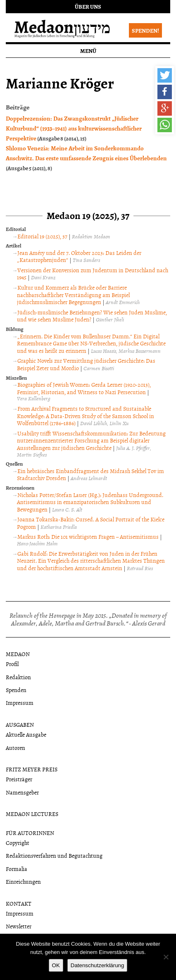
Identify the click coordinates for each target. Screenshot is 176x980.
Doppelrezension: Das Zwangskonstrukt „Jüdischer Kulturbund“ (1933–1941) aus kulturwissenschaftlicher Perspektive (74, 128)
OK (56, 965)
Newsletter (19, 926)
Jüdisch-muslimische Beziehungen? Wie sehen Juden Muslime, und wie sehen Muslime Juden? (92, 316)
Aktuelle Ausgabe (26, 734)
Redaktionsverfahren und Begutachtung (54, 855)
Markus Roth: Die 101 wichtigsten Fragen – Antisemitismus (88, 536)
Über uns (88, 6)
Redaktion (18, 677)
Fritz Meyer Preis (32, 769)
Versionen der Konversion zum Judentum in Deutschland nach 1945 (93, 274)
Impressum (20, 703)
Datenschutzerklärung (98, 965)
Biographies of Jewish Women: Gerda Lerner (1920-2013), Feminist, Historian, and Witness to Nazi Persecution (84, 388)
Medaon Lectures (32, 814)
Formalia (17, 869)
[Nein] (166, 957)
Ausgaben (20, 724)
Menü (88, 51)
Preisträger (19, 779)
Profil (12, 664)
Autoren (15, 748)
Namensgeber (22, 792)
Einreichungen (23, 881)
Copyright (18, 843)
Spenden (16, 690)
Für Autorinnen (30, 833)
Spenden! (145, 30)
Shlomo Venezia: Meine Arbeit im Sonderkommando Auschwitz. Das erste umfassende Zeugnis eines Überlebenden (86, 153)
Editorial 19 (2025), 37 (42, 236)
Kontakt (19, 903)
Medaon (18, 654)
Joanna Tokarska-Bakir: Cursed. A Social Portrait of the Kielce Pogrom (91, 523)
